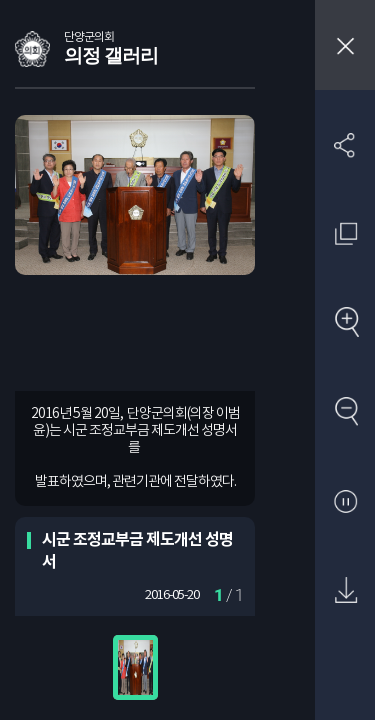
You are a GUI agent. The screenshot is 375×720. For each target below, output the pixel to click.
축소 (345, 412)
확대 (345, 323)
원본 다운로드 (345, 591)
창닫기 (345, 45)
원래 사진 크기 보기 (345, 233)
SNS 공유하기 (345, 144)
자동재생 (345, 502)
